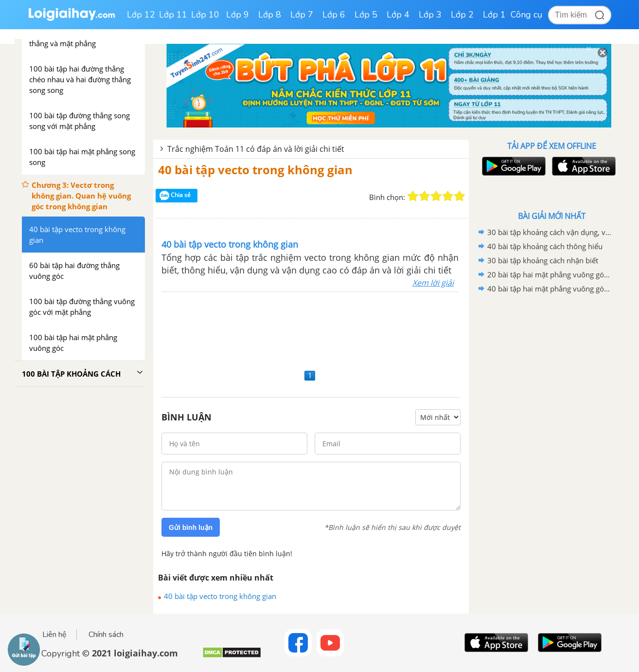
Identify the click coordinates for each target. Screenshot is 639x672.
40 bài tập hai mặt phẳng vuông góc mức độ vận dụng (550, 289)
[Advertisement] (311, 329)
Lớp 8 (270, 15)
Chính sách (106, 635)
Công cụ (526, 15)
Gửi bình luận (191, 527)
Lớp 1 (494, 15)
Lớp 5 (366, 15)
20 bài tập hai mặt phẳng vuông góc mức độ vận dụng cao (550, 274)
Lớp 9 (238, 15)
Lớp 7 (302, 15)
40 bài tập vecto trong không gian (255, 170)
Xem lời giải (433, 283)
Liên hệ (54, 635)
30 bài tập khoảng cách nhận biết (543, 260)
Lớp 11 (173, 15)
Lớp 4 (398, 15)
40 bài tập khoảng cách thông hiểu (545, 246)
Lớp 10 (205, 15)
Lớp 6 (334, 15)
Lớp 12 (141, 15)
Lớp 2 (462, 15)
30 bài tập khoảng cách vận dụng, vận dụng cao (550, 232)
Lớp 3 (430, 15)
